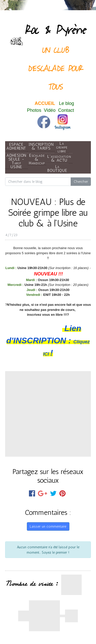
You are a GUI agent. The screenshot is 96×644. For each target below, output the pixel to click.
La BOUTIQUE (57, 168)
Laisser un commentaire (48, 526)
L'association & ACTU (59, 158)
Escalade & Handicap (37, 159)
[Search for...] (38, 182)
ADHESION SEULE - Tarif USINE (16, 161)
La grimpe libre (62, 147)
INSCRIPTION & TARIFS (41, 146)
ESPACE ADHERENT (16, 146)
